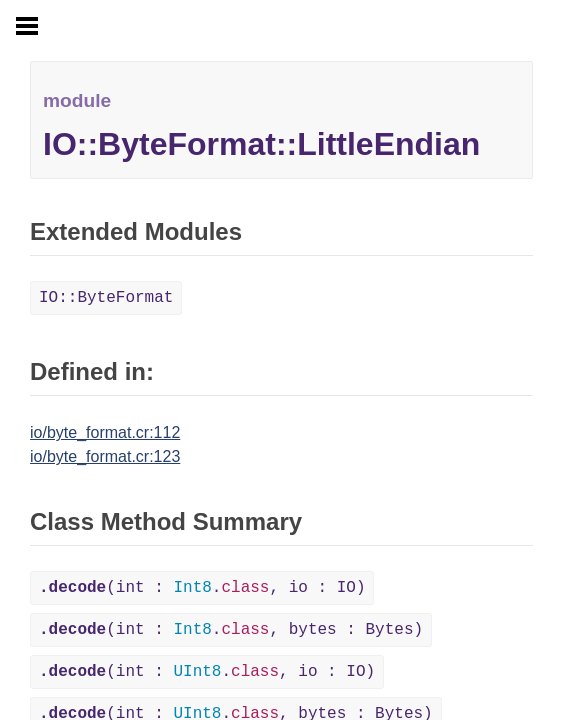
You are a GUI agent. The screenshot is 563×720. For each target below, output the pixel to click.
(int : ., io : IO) (202, 588)
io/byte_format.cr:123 (105, 456)
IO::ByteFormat (106, 298)
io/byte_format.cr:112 (105, 432)
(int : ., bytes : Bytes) (231, 630)
